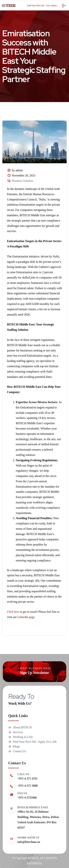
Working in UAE (23, 737)
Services (18, 732)
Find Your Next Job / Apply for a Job (35, 742)
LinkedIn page (26, 617)
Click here (13, 612)
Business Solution (22, 181)
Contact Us (20, 751)
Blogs (16, 746)
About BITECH (22, 727)
